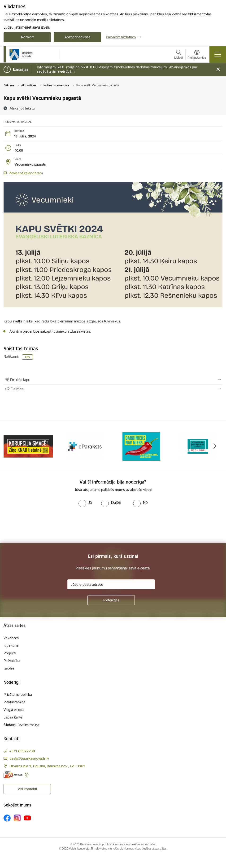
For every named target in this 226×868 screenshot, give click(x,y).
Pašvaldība (12, 661)
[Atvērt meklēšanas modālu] (179, 55)
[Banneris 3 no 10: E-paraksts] (141, 446)
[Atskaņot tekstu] (22, 108)
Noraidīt (27, 37)
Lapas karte (13, 717)
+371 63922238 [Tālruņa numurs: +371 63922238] (22, 751)
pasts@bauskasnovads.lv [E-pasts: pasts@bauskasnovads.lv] (29, 758)
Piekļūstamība (15, 702)
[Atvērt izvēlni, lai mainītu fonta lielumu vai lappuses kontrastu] (197, 55)
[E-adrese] (13, 775)
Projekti (10, 653)
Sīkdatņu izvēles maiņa (21, 725)
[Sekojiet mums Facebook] (7, 818)
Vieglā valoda (14, 710)
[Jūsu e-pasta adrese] (111, 584)
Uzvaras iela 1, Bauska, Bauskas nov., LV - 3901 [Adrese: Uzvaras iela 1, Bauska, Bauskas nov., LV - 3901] (47, 766)
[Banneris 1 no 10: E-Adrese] (28, 446)
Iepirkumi (11, 645)
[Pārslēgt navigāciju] (218, 54)
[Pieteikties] (111, 600)
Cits (27, 357)
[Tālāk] (215, 446)
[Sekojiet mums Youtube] (27, 818)
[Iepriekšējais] (11, 446)
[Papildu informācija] (27, 775)
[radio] (85, 502)
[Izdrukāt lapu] (113, 380)
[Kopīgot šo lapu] (113, 389)
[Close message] (218, 69)
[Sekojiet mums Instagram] (17, 818)
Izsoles (9, 668)
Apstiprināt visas (77, 37)
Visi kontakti (27, 789)
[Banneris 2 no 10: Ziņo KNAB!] (85, 446)
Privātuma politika (18, 694)
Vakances (11, 638)
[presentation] (39, 525)
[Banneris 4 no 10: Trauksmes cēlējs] (198, 446)
